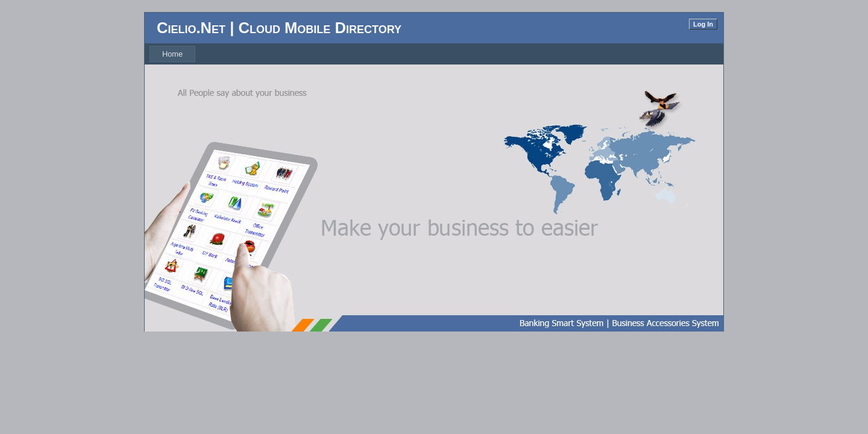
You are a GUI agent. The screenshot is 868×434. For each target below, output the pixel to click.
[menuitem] (172, 54)
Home (172, 54)
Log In (703, 24)
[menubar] (172, 54)
